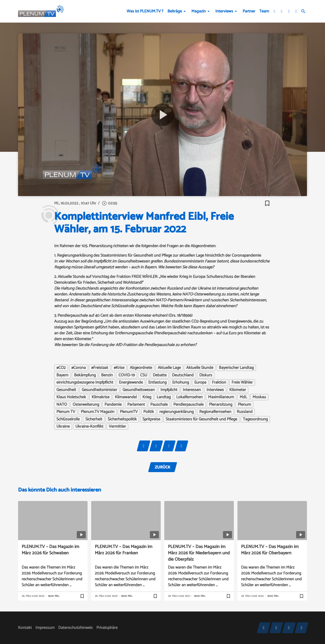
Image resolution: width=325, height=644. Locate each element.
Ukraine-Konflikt (89, 426)
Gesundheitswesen (139, 390)
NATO (62, 405)
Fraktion (219, 382)
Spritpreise (151, 419)
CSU (144, 375)
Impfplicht (169, 390)
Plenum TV (66, 412)
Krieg (147, 397)
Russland (245, 412)
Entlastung (157, 382)
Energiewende (131, 382)
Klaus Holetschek (71, 397)
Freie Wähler (242, 382)
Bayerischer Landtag (236, 368)
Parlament (136, 405)
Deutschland (183, 375)
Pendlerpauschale (188, 405)
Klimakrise (101, 397)
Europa (200, 382)
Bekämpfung (85, 375)
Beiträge (175, 11)
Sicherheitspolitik (122, 419)
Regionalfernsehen (215, 412)
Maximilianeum (221, 397)
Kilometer (238, 390)
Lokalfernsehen (189, 397)
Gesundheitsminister (99, 390)
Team (264, 11)
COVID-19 (127, 375)
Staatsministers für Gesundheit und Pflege (201, 419)
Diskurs (206, 375)
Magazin (199, 11)
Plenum (244, 405)
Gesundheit (66, 390)
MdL (243, 397)
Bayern (62, 375)
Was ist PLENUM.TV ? (145, 11)
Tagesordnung (255, 419)
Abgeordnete (141, 368)
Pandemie (113, 405)
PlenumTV (129, 412)
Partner (249, 11)
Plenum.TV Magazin (98, 412)
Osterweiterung (86, 405)
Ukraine (63, 426)
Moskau (259, 397)
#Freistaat (100, 368)
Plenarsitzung (221, 405)
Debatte (160, 375)
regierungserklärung (176, 412)
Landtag (164, 397)
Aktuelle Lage (169, 368)
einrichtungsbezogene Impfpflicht (85, 382)
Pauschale (159, 405)
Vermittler (117, 426)
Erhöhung (181, 382)
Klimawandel (126, 397)
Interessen (192, 390)
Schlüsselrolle (68, 419)
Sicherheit (94, 419)
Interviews (224, 11)
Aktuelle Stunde (200, 368)
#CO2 (61, 368)
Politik (149, 412)
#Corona (79, 368)
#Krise (119, 368)
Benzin (107, 375)
